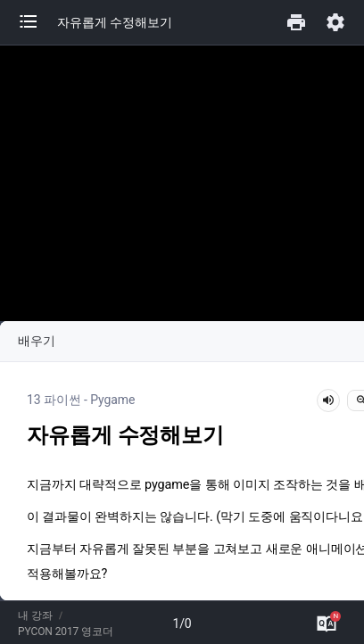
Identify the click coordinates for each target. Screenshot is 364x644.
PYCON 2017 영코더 (66, 632)
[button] (37, 22)
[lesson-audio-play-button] (328, 400)
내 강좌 (35, 615)
